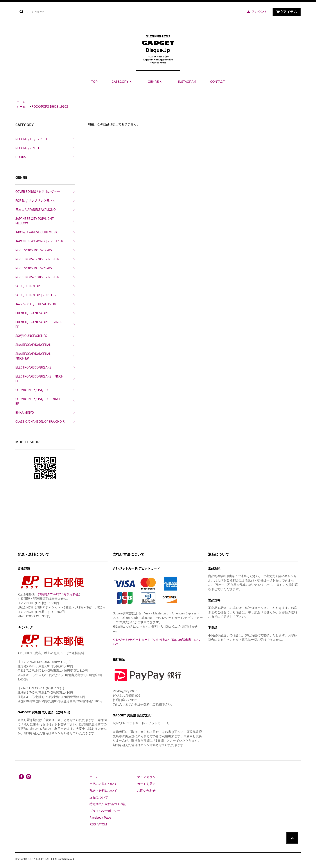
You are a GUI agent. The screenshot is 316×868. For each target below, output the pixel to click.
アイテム (286, 12)
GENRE (156, 82)
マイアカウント (148, 777)
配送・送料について (103, 791)
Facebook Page (100, 818)
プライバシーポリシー (105, 811)
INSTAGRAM (187, 82)
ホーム (21, 102)
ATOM (103, 824)
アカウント (259, 12)
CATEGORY (123, 82)
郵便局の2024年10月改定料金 (58, 594)
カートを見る (146, 784)
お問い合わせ (146, 791)
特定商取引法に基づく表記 (108, 804)
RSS (93, 824)
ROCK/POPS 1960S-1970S (50, 106)
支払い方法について (103, 784)
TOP (94, 82)
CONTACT (217, 82)
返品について (99, 797)
